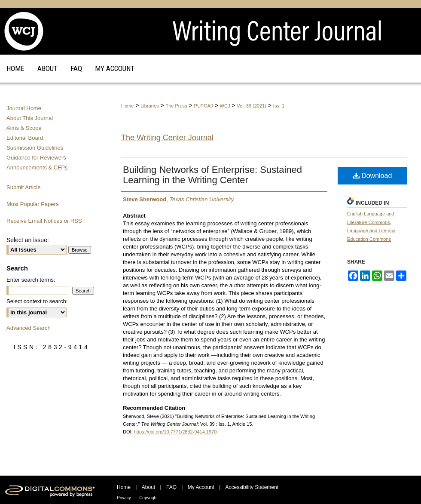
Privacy (124, 498)
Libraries (149, 106)
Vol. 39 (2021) (252, 106)
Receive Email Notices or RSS (44, 221)
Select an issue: (28, 240)
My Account (201, 487)
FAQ (171, 487)
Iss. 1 (279, 106)
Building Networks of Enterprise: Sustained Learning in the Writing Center (212, 175)
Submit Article (23, 187)
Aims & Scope (24, 128)
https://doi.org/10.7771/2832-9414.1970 (175, 432)
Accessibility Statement (252, 487)
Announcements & (37, 167)
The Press (176, 106)
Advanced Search (29, 328)
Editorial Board (25, 138)
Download (373, 176)
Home (127, 106)
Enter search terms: (31, 280)
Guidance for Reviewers (36, 158)
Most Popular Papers (32, 204)
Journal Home (24, 108)
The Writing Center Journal (167, 138)
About (148, 487)
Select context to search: (37, 301)
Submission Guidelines (35, 148)
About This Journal (30, 118)
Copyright (148, 498)
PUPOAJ (204, 106)
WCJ (225, 106)
